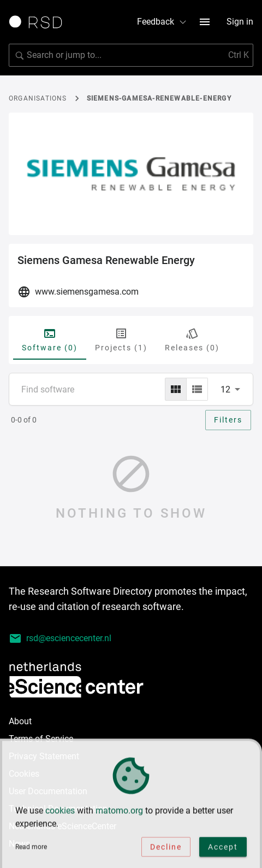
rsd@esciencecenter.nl (60, 638)
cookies (60, 811)
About (20, 721)
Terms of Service (41, 739)
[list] (197, 389)
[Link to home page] (39, 22)
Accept (223, 848)
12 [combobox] (225, 389)
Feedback (162, 22)
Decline (166, 848)
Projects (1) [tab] (121, 339)
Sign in (240, 22)
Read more (31, 848)
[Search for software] (131, 55)
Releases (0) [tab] (192, 339)
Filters (228, 420)
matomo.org (119, 811)
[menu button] (205, 22)
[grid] (176, 389)
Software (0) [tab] (50, 339)
